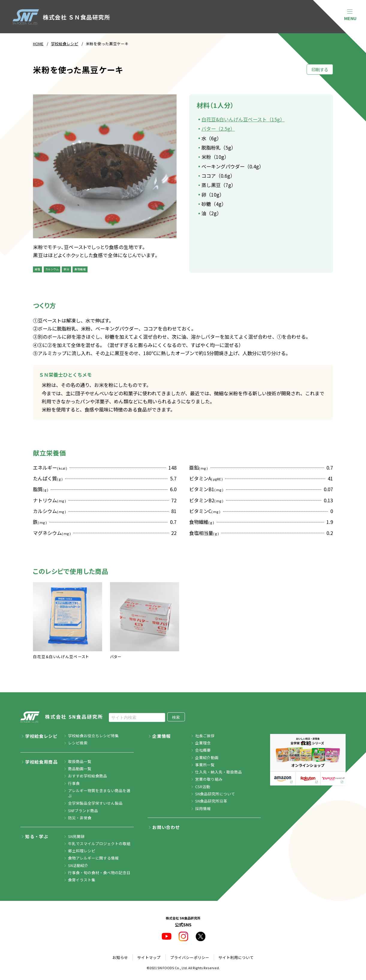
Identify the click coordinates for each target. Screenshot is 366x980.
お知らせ (120, 957)
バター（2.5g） (218, 129)
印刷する (320, 69)
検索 (176, 717)
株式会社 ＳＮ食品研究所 (61, 17)
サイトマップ (149, 957)
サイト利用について (236, 957)
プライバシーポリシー (190, 957)
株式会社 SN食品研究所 (62, 717)
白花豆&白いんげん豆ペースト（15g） (243, 119)
